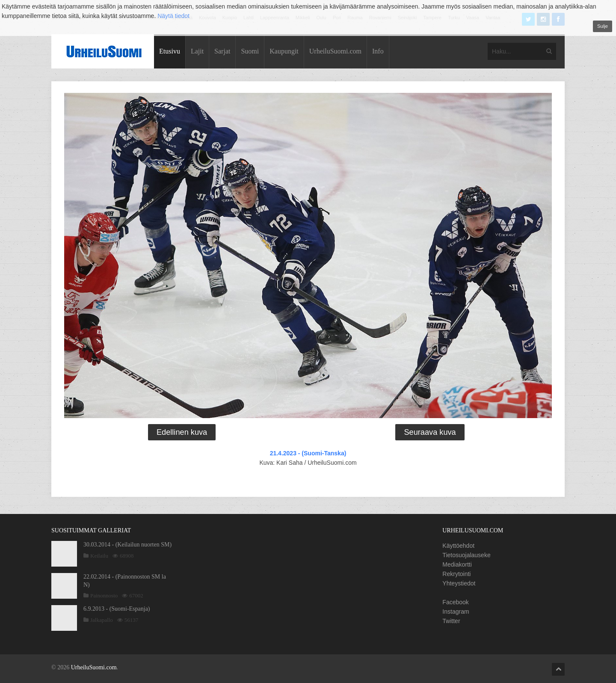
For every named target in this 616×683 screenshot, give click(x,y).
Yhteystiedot (459, 583)
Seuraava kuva (430, 432)
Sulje (603, 26)
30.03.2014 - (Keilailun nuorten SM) (127, 545)
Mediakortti (457, 564)
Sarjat (222, 51)
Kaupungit (284, 51)
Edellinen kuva (182, 432)
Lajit (197, 51)
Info (378, 51)
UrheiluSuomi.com (335, 51)
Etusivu (170, 51)
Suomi (250, 51)
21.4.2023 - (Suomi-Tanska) (308, 453)
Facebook (455, 602)
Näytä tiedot (173, 16)
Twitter (451, 621)
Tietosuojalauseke (466, 555)
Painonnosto (104, 595)
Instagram (456, 612)
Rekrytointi (456, 574)
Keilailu (99, 556)
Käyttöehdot (458, 546)
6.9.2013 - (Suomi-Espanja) (117, 609)
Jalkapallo (102, 620)
